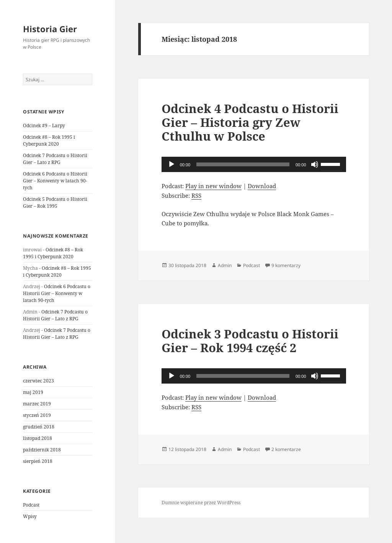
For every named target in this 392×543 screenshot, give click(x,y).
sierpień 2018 (38, 461)
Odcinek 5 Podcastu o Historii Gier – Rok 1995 (55, 203)
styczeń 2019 (37, 415)
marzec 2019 (37, 404)
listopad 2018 (38, 438)
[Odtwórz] (171, 164)
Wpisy (30, 516)
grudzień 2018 (39, 427)
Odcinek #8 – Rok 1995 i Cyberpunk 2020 (49, 140)
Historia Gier (50, 29)
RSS (196, 195)
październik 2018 (42, 450)
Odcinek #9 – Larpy (44, 125)
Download (262, 186)
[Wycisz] (315, 164)
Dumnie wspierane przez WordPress (201, 503)
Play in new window (213, 186)
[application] (254, 164)
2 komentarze (286, 449)
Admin (225, 265)
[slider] (243, 164)
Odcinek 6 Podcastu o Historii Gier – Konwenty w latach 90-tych (55, 181)
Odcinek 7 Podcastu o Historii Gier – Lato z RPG (55, 159)
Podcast (31, 505)
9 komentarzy (286, 265)
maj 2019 (33, 392)
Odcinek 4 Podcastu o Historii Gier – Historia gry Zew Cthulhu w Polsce (250, 122)
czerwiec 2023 (38, 381)
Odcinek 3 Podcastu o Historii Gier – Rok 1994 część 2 (250, 341)
